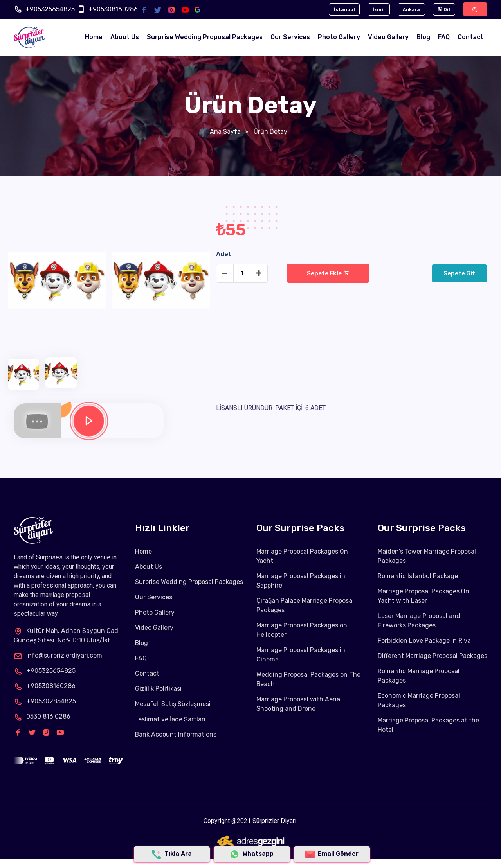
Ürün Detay (270, 132)
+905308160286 (113, 9)
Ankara (410, 9)
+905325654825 (50, 9)
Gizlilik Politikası (158, 689)
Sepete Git (459, 273)
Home (94, 37)
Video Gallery (388, 37)
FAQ (444, 37)
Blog (423, 37)
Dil (443, 9)
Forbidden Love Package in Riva (424, 641)
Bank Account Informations (176, 734)
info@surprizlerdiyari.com (58, 655)
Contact (470, 37)
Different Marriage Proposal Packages (433, 656)
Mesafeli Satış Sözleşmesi (173, 704)
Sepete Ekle (328, 273)
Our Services (290, 37)
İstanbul (342, 9)
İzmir (377, 9)
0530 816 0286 (42, 716)
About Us (125, 37)
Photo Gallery (339, 37)
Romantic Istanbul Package (418, 576)
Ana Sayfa (225, 132)
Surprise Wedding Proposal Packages (205, 37)
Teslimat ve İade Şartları (170, 719)
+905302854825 (45, 701)
